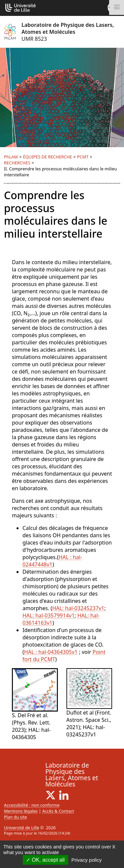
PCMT (83, 157)
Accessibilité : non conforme (32, 805)
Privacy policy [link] (87, 860)
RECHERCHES (17, 163)
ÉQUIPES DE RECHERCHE (47, 157)
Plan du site (16, 817)
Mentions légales (21, 811)
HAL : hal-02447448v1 (52, 561)
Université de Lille (21, 828)
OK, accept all (45, 860)
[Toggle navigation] (117, 7)
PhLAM (11, 157)
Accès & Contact (58, 811)
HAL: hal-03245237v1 (78, 608)
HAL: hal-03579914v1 (49, 615)
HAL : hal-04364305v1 (51, 652)
